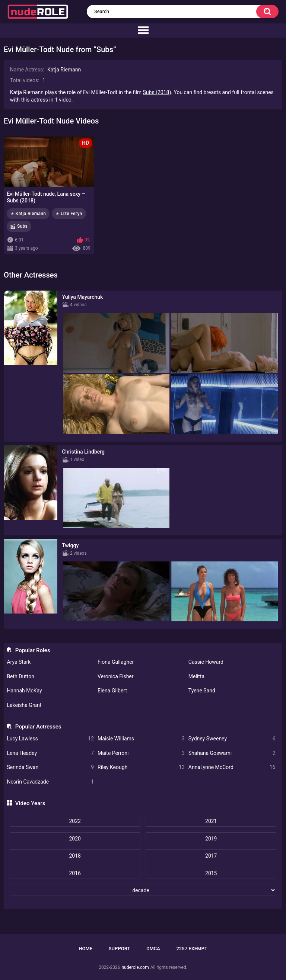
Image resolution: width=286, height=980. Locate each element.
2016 (75, 873)
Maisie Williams (141, 739)
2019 (211, 839)
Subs (22, 226)
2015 (211, 873)
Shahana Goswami (232, 753)
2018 (75, 856)
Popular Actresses (38, 727)
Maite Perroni (141, 753)
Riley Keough (141, 767)
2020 (75, 839)
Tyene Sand (202, 691)
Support (120, 949)
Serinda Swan (50, 767)
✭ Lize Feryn (69, 214)
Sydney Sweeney (232, 739)
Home (85, 949)
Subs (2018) (157, 92)
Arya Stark (19, 662)
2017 (211, 856)
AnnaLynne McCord (232, 767)
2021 (211, 821)
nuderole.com (135, 967)
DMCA (153, 949)
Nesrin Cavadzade (50, 782)
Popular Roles (33, 650)
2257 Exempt (192, 949)
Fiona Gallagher (116, 662)
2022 (75, 821)
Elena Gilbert (112, 691)
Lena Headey (50, 753)
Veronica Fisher (115, 676)
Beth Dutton (20, 676)
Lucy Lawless (50, 739)
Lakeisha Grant (24, 705)
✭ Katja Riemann (28, 214)
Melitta (196, 676)
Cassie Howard (206, 662)
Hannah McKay (24, 691)
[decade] (143, 890)
